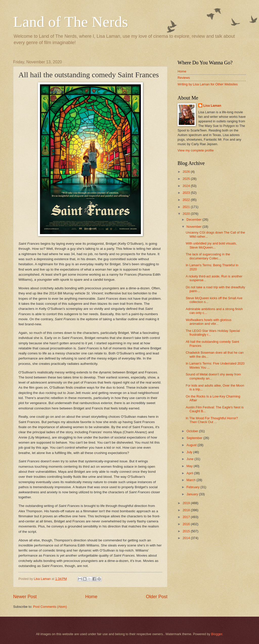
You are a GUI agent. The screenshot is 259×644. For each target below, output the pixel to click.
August (192, 445)
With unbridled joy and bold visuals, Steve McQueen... (211, 245)
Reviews (184, 78)
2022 (187, 200)
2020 (187, 214)
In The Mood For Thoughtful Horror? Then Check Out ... (212, 420)
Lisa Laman (212, 106)
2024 (187, 186)
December (194, 220)
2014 (187, 538)
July (190, 452)
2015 (187, 531)
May (190, 466)
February (193, 487)
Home (91, 597)
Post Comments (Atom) (50, 607)
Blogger (217, 634)
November (194, 227)
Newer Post (25, 597)
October (193, 431)
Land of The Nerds (71, 22)
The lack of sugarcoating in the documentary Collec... (208, 256)
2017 (187, 517)
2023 (187, 193)
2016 (187, 524)
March (191, 480)
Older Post (157, 597)
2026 (187, 172)
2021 (187, 207)
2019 (187, 503)
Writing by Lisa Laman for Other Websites (208, 84)
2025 (187, 179)
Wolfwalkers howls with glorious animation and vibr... (209, 322)
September (195, 438)
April (190, 473)
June (190, 459)
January (193, 494)
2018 (187, 510)
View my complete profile (196, 150)
